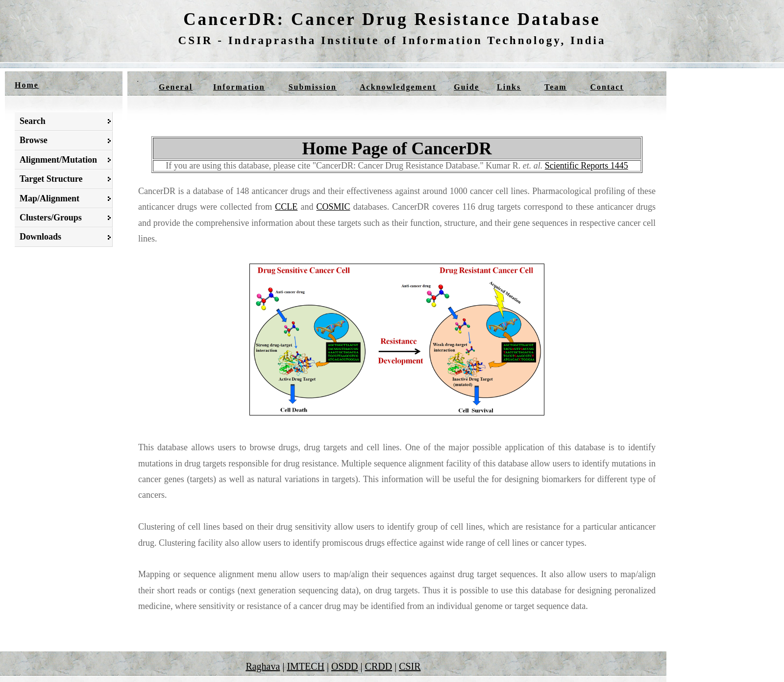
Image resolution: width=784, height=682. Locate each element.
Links (509, 87)
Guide (466, 87)
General (176, 87)
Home (27, 85)
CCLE (286, 207)
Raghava (263, 666)
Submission (313, 87)
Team (556, 87)
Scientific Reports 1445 (587, 166)
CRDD (379, 666)
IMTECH (306, 666)
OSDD (344, 666)
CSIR (410, 666)
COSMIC (333, 207)
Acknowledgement (398, 87)
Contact (607, 87)
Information (239, 87)
